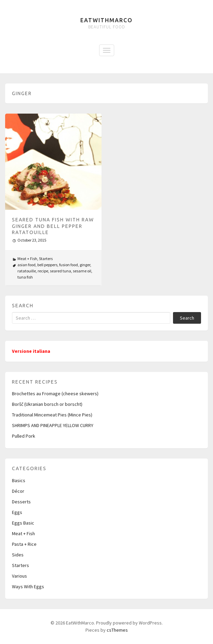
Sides (18, 555)
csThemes (117, 630)
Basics (19, 480)
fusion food (69, 265)
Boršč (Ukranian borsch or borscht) (47, 404)
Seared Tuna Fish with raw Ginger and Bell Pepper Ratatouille (53, 226)
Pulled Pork (24, 436)
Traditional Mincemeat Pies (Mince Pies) (52, 415)
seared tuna (61, 271)
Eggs (17, 512)
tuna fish (25, 277)
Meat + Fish (27, 259)
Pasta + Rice (24, 544)
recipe (43, 271)
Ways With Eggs (28, 587)
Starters (46, 259)
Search (187, 318)
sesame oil (82, 271)
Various (19, 576)
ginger (85, 265)
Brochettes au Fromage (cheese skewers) (55, 394)
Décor (18, 491)
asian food (26, 265)
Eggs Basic (23, 523)
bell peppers (47, 265)
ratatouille (27, 271)
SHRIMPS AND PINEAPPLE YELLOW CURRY (53, 425)
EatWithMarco (106, 20)
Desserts (21, 502)
